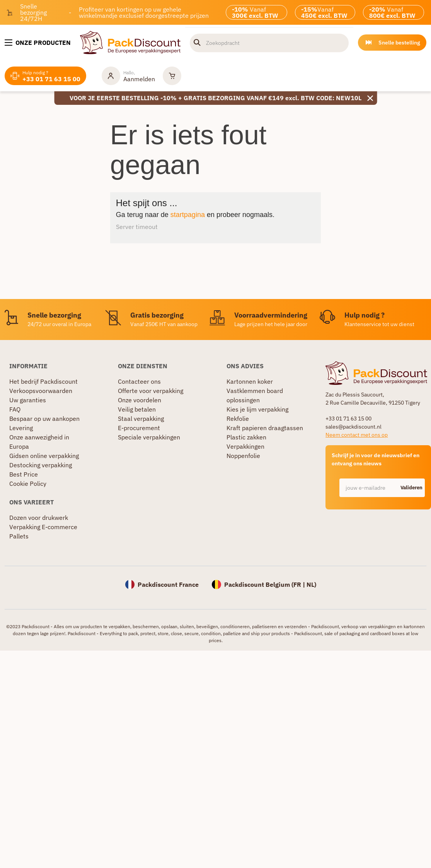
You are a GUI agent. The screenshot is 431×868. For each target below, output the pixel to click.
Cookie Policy (28, 484)
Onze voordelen (140, 400)
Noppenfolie (243, 456)
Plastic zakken (246, 437)
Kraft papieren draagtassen (265, 428)
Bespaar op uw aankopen (44, 419)
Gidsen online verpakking (44, 456)
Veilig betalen (137, 409)
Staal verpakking (141, 419)
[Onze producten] (38, 43)
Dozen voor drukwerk (39, 518)
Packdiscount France (168, 584)
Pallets (19, 536)
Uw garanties (28, 400)
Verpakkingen (245, 446)
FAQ (15, 409)
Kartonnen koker (250, 381)
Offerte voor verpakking (151, 391)
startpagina (188, 215)
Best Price (24, 474)
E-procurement (139, 428)
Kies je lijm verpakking (257, 409)
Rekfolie (238, 419)
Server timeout (137, 227)
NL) (311, 584)
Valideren (411, 488)
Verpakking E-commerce (43, 527)
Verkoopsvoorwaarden (41, 391)
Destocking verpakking (41, 465)
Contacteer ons (139, 381)
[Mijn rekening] (128, 76)
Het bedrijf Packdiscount (43, 381)
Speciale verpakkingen (149, 437)
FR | (300, 584)
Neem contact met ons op (357, 435)
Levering (21, 428)
